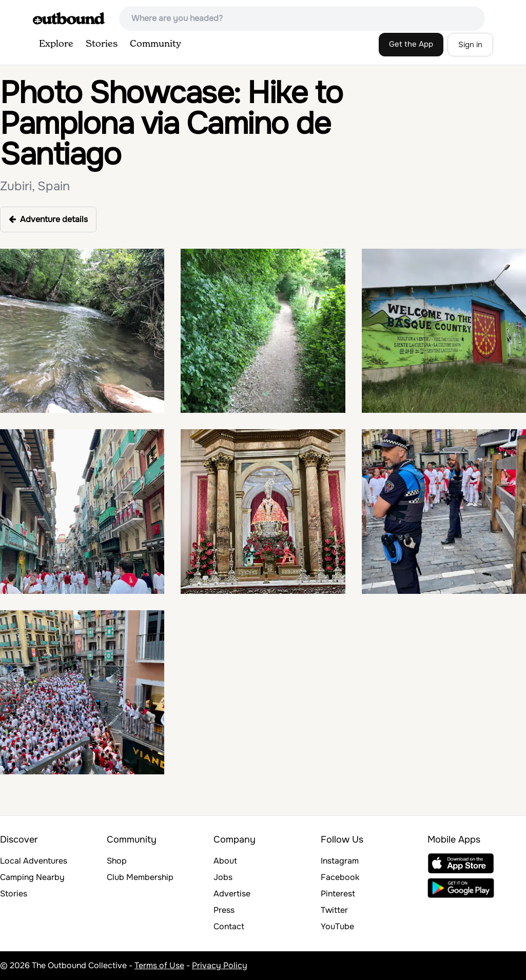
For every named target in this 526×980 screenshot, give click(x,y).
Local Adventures (34, 861)
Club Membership (140, 877)
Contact (229, 926)
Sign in (470, 45)
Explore (56, 44)
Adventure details (48, 219)
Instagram (340, 861)
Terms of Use (159, 965)
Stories (102, 44)
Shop (117, 861)
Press (224, 910)
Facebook (340, 877)
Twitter (334, 910)
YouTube (337, 926)
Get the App (411, 44)
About (225, 861)
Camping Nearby (32, 877)
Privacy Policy (220, 965)
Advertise (232, 894)
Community (155, 44)
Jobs (223, 877)
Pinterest (338, 894)
